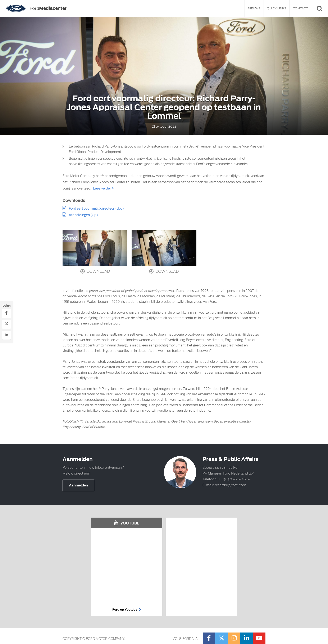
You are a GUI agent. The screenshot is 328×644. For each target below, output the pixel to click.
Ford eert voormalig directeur (92, 209)
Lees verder (102, 188)
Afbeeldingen (80, 215)
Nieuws (254, 8)
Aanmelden (78, 485)
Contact (300, 8)
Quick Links (277, 8)
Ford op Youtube (127, 610)
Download (95, 271)
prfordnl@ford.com (231, 485)
